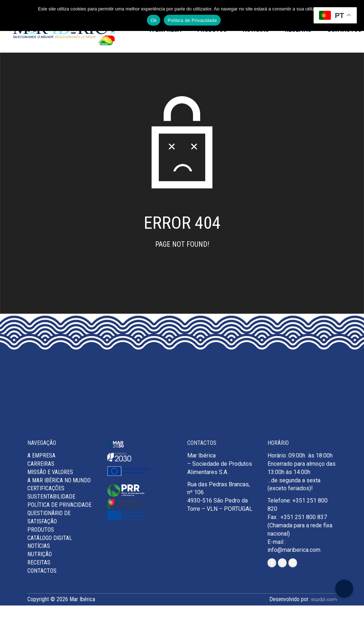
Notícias (39, 546)
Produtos (41, 530)
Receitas (39, 562)
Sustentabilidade (51, 497)
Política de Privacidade (59, 505)
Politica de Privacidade (192, 20)
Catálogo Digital (50, 538)
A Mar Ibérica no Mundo (59, 480)
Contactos (42, 571)
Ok (154, 20)
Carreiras (41, 464)
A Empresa (41, 455)
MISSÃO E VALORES (50, 472)
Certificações (46, 488)
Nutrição (40, 554)
